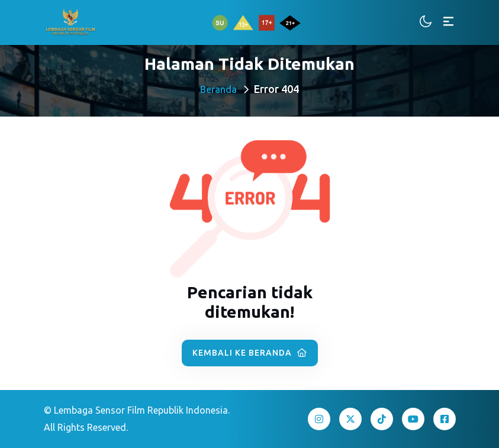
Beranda (218, 89)
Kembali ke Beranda (250, 353)
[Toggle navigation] (448, 22)
